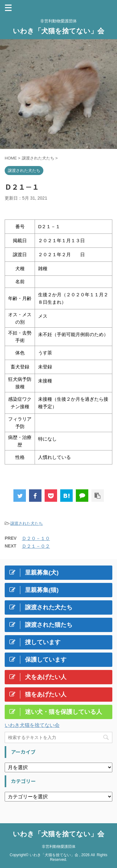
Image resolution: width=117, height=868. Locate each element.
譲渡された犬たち (27, 523)
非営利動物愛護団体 (59, 847)
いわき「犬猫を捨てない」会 (58, 31)
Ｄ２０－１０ (36, 538)
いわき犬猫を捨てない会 (32, 725)
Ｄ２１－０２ (36, 546)
